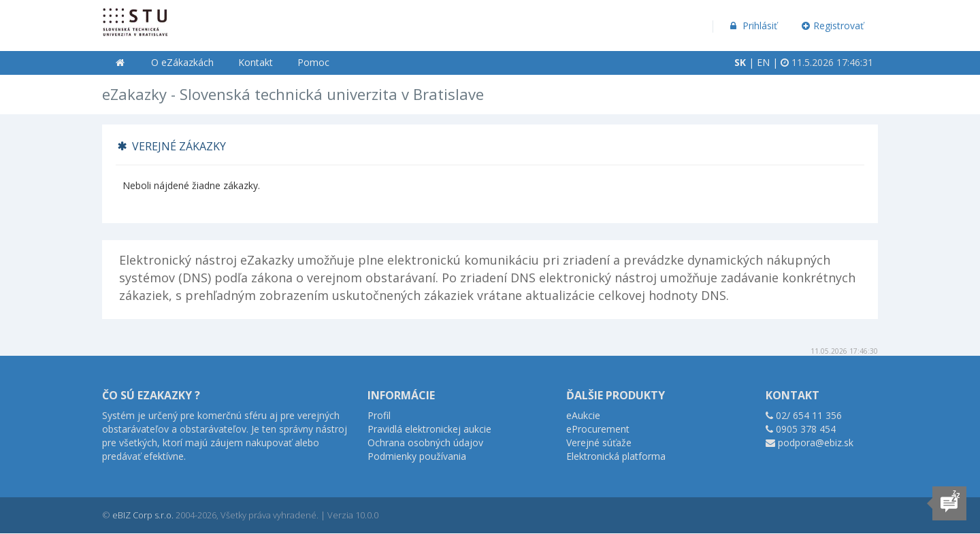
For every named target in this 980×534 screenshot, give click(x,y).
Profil (379, 415)
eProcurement (598, 429)
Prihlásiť (752, 26)
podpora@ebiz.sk (816, 443)
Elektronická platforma (616, 456)
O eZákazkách (182, 62)
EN (763, 62)
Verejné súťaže (599, 443)
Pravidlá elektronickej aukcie (429, 429)
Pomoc (313, 62)
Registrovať (833, 26)
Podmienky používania (417, 456)
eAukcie (583, 415)
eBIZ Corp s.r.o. (143, 515)
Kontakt (256, 62)
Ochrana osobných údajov (425, 443)
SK (740, 62)
